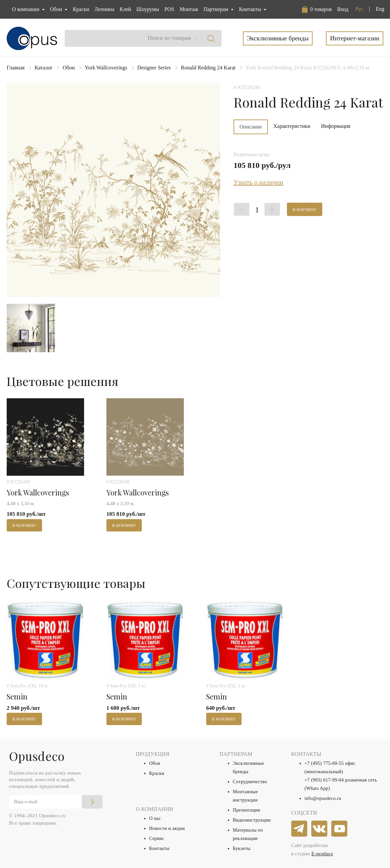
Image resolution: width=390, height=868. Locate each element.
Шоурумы (148, 9)
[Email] (56, 802)
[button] (317, 9)
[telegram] (300, 829)
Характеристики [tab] (292, 126)
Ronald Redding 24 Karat (208, 68)
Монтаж (189, 9)
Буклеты (242, 848)
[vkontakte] (320, 829)
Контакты (159, 848)
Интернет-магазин (355, 38)
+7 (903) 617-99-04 (324, 780)
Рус (359, 9)
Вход (343, 9)
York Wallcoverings (106, 68)
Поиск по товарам (169, 38)
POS (169, 9)
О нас (155, 818)
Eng (380, 9)
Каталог (44, 68)
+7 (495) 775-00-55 (324, 763)
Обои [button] (57, 9)
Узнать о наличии (258, 182)
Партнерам (217, 9)
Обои (69, 68)
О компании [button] (26, 9)
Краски (81, 9)
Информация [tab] (336, 126)
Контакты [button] (251, 9)
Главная (16, 68)
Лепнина (104, 9)
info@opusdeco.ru (323, 798)
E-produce (322, 854)
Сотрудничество (250, 782)
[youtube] (340, 829)
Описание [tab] (251, 127)
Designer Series (154, 68)
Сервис (157, 838)
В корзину (305, 209)
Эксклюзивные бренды (278, 38)
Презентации (247, 810)
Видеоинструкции (252, 820)
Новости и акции (167, 828)
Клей (125, 9)
